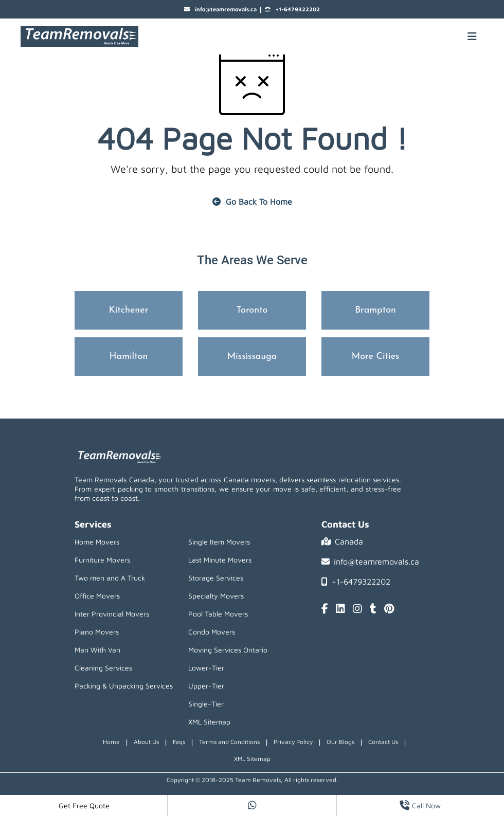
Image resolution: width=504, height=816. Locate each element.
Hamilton (129, 357)
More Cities (376, 357)
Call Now (420, 805)
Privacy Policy (293, 742)
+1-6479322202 (292, 10)
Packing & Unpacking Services (124, 686)
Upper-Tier (206, 686)
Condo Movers (212, 632)
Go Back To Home (252, 202)
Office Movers (97, 596)
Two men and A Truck (110, 578)
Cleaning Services (103, 668)
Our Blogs (340, 742)
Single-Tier (206, 704)
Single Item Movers (219, 542)
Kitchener (129, 310)
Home (111, 742)
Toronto (252, 310)
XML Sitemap (209, 722)
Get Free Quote (84, 805)
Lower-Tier (206, 668)
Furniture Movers (102, 560)
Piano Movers (97, 632)
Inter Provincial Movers (112, 614)
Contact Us (383, 742)
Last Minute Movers (220, 560)
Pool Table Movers (218, 614)
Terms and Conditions (229, 742)
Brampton (375, 310)
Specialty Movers (216, 596)
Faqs (179, 742)
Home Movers (97, 542)
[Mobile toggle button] (472, 37)
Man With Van (97, 650)
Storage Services (216, 578)
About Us (146, 742)
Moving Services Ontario (228, 650)
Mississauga (252, 357)
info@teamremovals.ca (220, 10)
